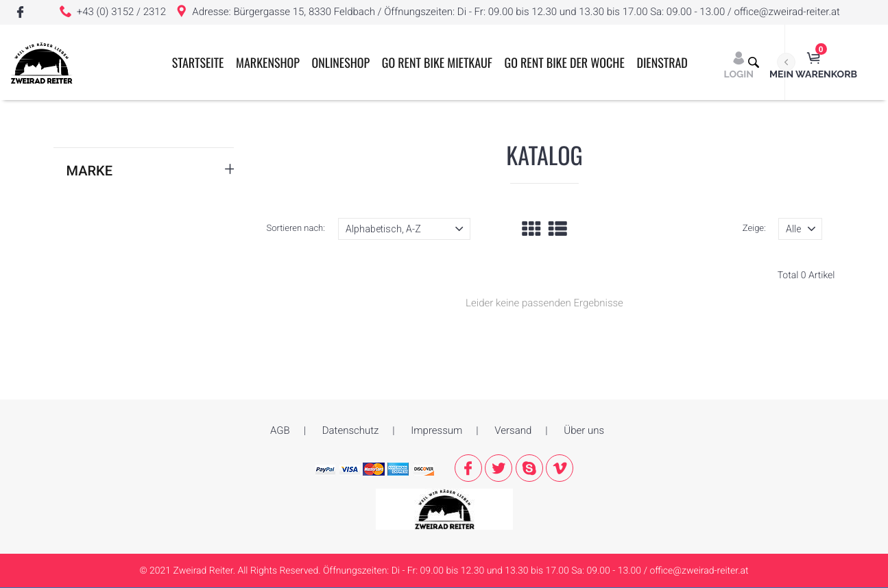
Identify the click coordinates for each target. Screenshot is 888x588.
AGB (280, 430)
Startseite (198, 63)
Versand (513, 430)
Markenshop (268, 63)
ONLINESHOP (341, 63)
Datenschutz (351, 430)
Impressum (436, 430)
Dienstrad (662, 63)
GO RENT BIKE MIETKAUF (437, 63)
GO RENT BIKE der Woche (565, 63)
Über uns (584, 430)
